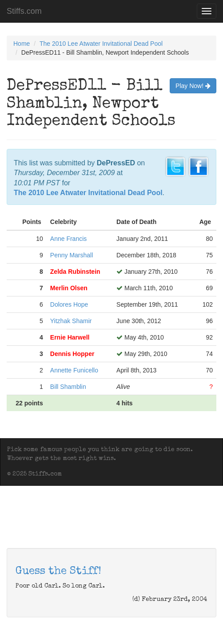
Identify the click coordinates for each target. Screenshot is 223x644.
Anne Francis (68, 239)
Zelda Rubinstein (75, 272)
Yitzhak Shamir (71, 321)
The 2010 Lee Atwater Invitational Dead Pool (101, 44)
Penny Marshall (72, 255)
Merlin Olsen (69, 288)
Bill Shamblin (68, 387)
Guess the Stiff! (58, 572)
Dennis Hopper (72, 354)
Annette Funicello (74, 370)
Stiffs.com (24, 11)
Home (22, 44)
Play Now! (193, 86)
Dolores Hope (69, 304)
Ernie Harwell (70, 337)
